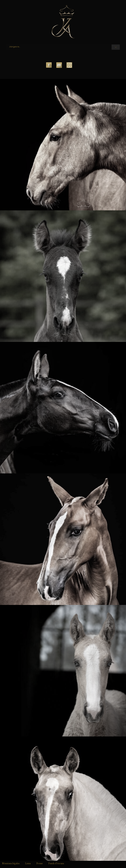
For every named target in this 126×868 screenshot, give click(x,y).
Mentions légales (11, 864)
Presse (39, 864)
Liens (28, 864)
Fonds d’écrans (56, 864)
